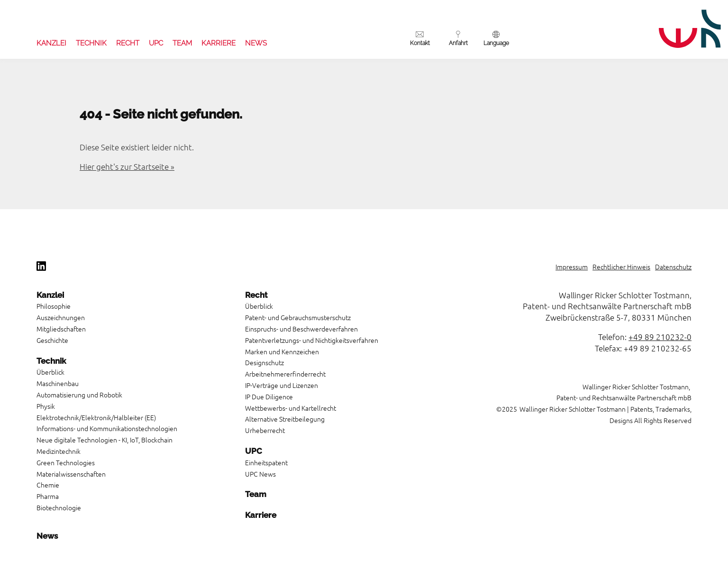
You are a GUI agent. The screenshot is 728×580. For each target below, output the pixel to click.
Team (182, 43)
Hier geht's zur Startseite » (127, 166)
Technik (91, 43)
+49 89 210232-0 (660, 337)
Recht (128, 43)
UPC (156, 43)
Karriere (218, 43)
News (256, 43)
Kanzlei (51, 43)
